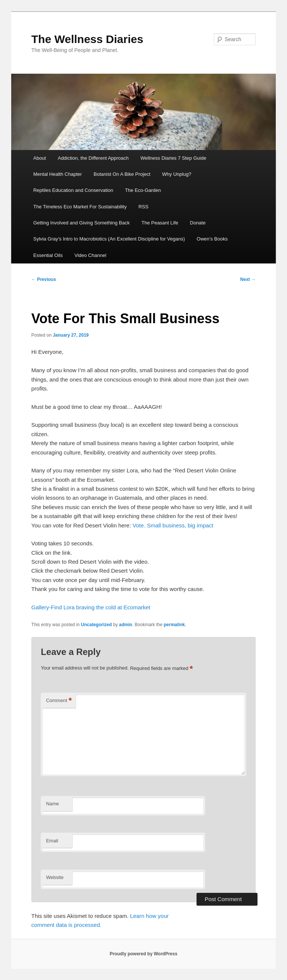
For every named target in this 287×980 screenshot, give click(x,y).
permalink (174, 625)
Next (248, 279)
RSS (143, 207)
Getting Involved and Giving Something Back (81, 223)
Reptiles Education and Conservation (73, 190)
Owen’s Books (212, 239)
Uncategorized (97, 625)
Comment (59, 701)
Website (55, 877)
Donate (198, 223)
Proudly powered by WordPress (143, 954)
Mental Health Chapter (58, 174)
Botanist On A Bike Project (122, 174)
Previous (44, 279)
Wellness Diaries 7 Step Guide (173, 158)
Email (52, 841)
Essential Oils (48, 255)
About (40, 158)
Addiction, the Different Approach (93, 158)
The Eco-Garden (143, 190)
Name (53, 804)
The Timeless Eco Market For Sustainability (80, 207)
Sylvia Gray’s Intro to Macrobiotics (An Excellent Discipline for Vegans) (109, 239)
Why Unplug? (177, 174)
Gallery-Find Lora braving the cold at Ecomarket (91, 607)
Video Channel (90, 255)
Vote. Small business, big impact (173, 525)
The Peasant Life (160, 223)
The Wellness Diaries (87, 39)
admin (126, 625)
